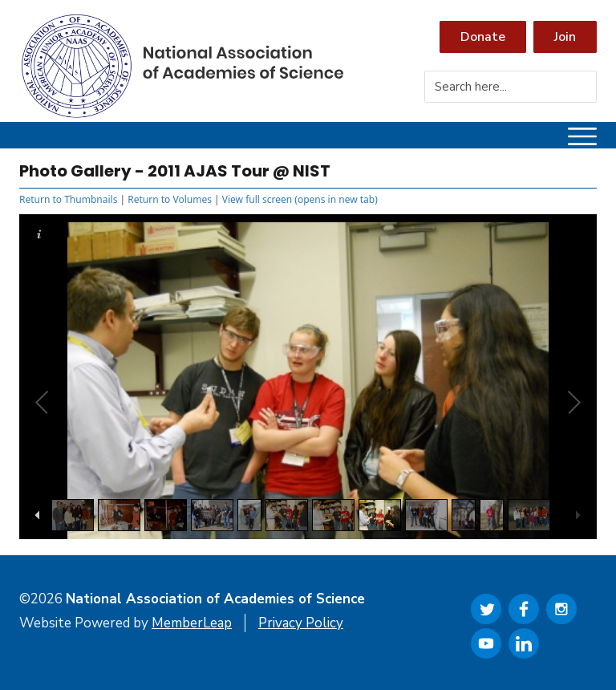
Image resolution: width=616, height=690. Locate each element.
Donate (483, 37)
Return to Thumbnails (68, 199)
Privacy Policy (301, 623)
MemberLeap (192, 623)
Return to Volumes (170, 199)
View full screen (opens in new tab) (300, 199)
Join (565, 37)
